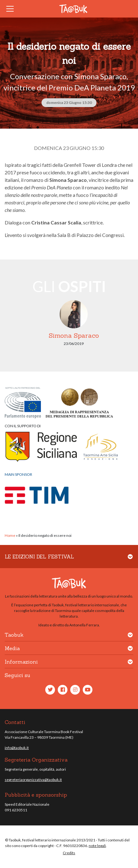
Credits (69, 853)
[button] (130, 560)
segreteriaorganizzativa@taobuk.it (33, 780)
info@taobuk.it (17, 748)
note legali (97, 846)
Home (10, 535)
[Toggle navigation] (12, 9)
